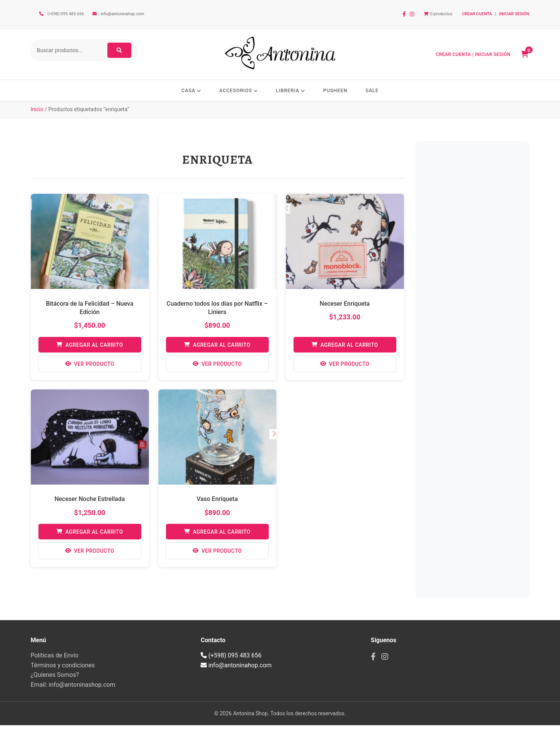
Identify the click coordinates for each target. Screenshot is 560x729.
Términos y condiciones (63, 669)
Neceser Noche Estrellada (90, 502)
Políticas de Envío (55, 659)
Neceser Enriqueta (345, 305)
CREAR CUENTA (477, 14)
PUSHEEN (337, 90)
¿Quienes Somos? (55, 679)
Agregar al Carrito (89, 347)
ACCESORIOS (237, 90)
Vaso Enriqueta (217, 502)
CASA (189, 90)
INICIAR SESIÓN (514, 14)
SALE (375, 90)
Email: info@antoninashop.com (73, 688)
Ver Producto (89, 366)
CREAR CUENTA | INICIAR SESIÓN (475, 54)
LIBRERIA (291, 90)
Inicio (37, 111)
